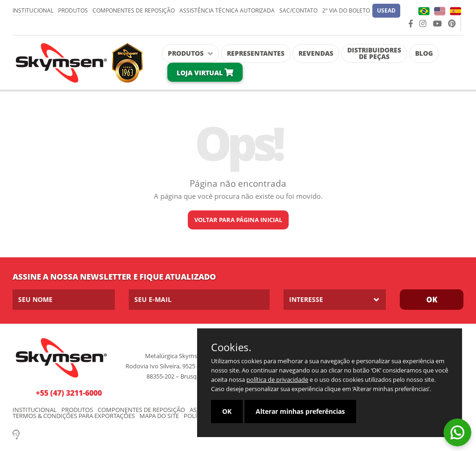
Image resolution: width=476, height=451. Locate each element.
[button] (386, 11)
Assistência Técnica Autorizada (227, 10)
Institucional (33, 10)
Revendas (316, 53)
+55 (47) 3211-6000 (69, 393)
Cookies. (231, 347)
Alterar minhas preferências (300, 411)
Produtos (73, 10)
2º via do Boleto (346, 10)
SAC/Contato (298, 10)
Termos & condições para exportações (74, 416)
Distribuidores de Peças (374, 53)
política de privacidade (277, 379)
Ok (432, 300)
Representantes (256, 53)
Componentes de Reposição (134, 10)
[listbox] (335, 300)
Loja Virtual (205, 73)
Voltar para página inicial (238, 220)
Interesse (306, 299)
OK (227, 411)
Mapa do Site (159, 416)
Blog (424, 53)
